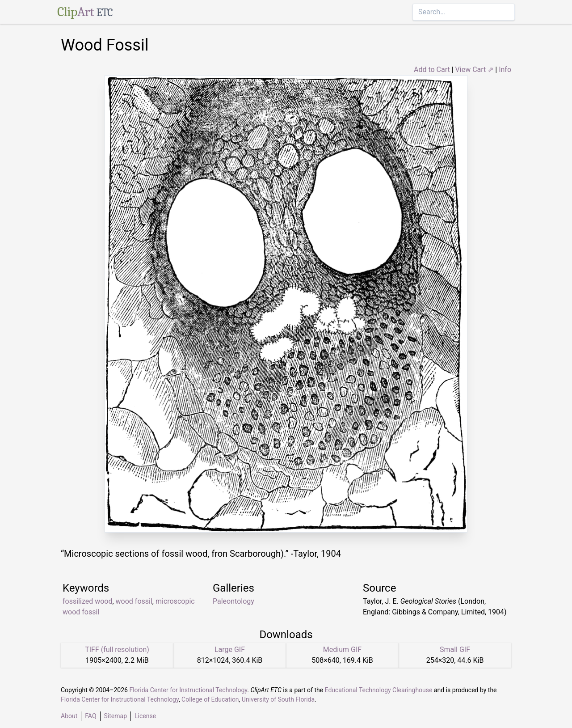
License (145, 716)
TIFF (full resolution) (117, 650)
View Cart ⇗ (475, 70)
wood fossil (134, 601)
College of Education (210, 699)
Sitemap (116, 716)
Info (505, 70)
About (69, 716)
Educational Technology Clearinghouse (379, 690)
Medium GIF (342, 650)
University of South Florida (278, 699)
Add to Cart (432, 70)
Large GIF (230, 650)
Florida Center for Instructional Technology (188, 690)
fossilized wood (87, 601)
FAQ (90, 716)
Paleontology (233, 601)
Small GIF (455, 650)
